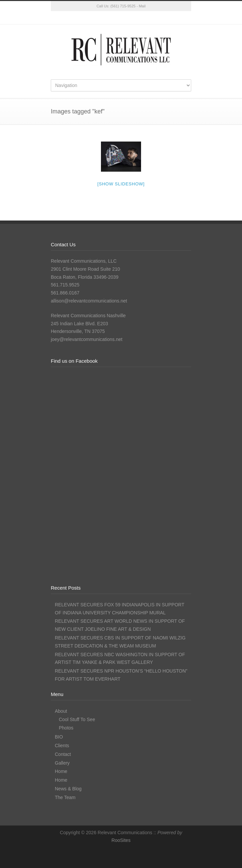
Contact (63, 754)
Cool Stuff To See (77, 719)
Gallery (62, 763)
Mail (142, 6)
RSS (148, 18)
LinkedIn (134, 18)
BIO (59, 737)
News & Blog (68, 789)
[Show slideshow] (121, 184)
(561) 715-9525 (123, 6)
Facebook (108, 18)
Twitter (94, 18)
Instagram (121, 18)
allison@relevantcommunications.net (89, 301)
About (61, 711)
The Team (65, 797)
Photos (66, 728)
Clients (62, 746)
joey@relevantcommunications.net (87, 339)
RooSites (121, 840)
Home (61, 771)
